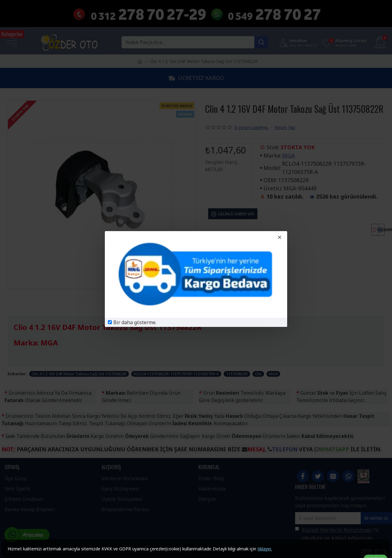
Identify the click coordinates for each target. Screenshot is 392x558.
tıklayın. (265, 549)
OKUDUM (375, 549)
